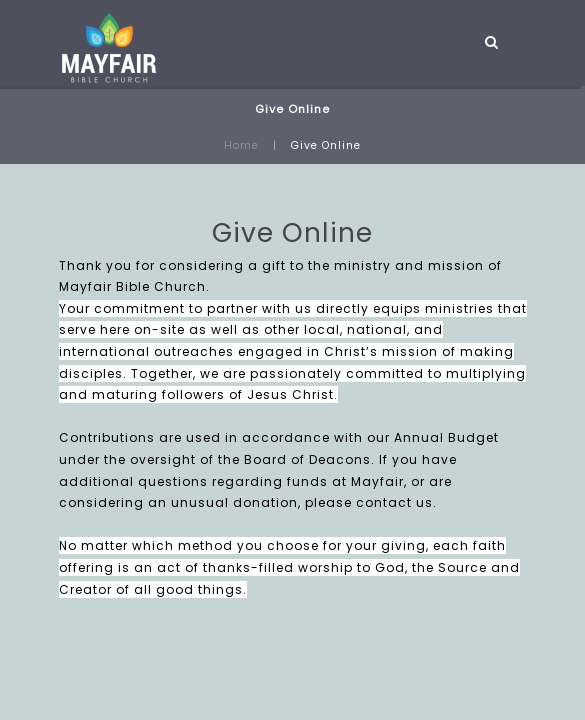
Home (241, 145)
